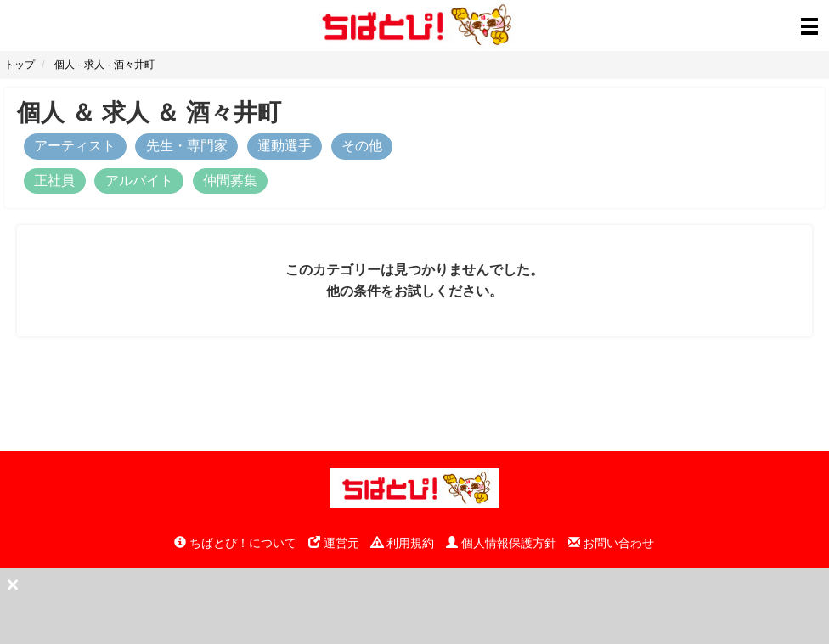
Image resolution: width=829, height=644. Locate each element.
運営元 (334, 543)
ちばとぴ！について (235, 543)
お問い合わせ (612, 543)
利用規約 (403, 543)
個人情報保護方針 (501, 543)
